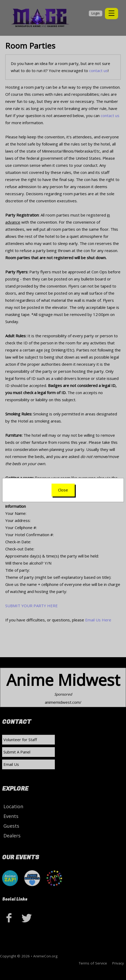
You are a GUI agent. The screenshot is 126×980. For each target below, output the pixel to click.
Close (63, 490)
